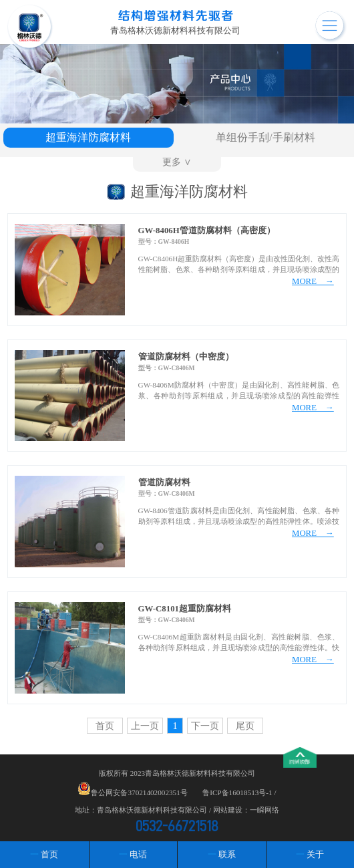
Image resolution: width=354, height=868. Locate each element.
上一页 (145, 726)
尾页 (245, 726)
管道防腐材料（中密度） (186, 357)
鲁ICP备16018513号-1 (237, 792)
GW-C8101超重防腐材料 (185, 609)
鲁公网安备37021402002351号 (139, 792)
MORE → (313, 281)
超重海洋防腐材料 (88, 137)
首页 (105, 726)
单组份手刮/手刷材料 (265, 137)
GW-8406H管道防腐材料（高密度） (207, 231)
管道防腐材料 (164, 482)
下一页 (205, 726)
